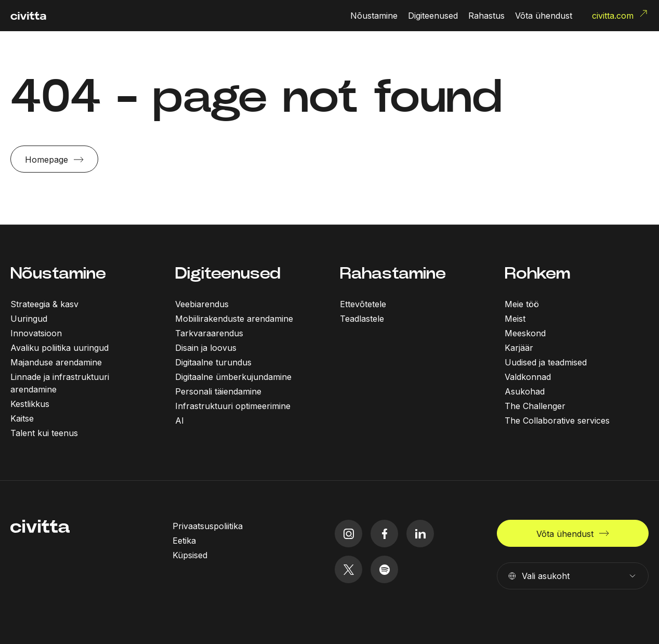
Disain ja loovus (206, 348)
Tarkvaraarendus (209, 333)
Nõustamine (58, 273)
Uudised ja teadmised (546, 362)
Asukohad (525, 391)
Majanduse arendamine (56, 362)
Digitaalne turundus (213, 362)
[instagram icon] (348, 534)
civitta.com (620, 15)
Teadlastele (362, 319)
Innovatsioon (36, 333)
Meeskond (525, 333)
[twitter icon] (348, 569)
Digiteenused (228, 273)
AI (180, 420)
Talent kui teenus (44, 433)
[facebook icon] (384, 534)
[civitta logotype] (28, 16)
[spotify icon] (384, 569)
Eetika (184, 541)
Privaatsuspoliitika (208, 526)
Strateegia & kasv (44, 304)
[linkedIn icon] (420, 534)
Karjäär (519, 348)
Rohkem (537, 273)
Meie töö (522, 304)
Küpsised (190, 555)
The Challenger (535, 406)
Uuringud (29, 319)
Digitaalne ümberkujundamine (233, 377)
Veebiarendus (202, 304)
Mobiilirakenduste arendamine (234, 319)
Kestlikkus (30, 404)
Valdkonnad (528, 377)
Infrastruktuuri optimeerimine (233, 406)
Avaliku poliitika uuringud (60, 348)
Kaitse (22, 418)
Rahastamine (393, 273)
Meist (515, 319)
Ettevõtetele (363, 304)
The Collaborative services (557, 420)
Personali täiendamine (218, 391)
